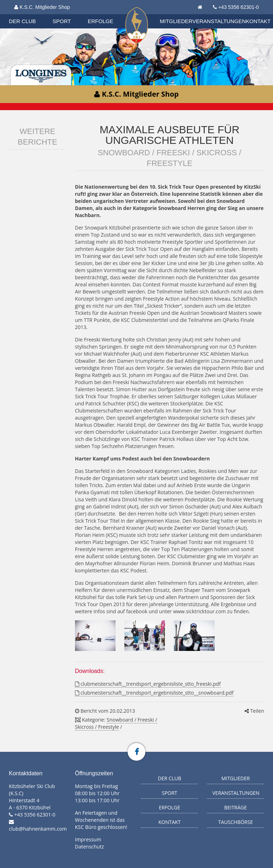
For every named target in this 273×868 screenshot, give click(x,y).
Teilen (254, 711)
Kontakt (258, 21)
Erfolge (101, 21)
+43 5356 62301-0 (239, 7)
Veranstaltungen (219, 21)
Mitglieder (176, 21)
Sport (62, 21)
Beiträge (236, 807)
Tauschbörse (236, 822)
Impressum (88, 839)
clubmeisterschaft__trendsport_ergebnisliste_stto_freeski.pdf (148, 684)
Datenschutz (89, 847)
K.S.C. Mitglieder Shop (42, 7)
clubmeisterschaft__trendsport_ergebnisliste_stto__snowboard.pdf (154, 693)
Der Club (22, 21)
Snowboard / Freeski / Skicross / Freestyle (116, 723)
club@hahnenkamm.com (38, 829)
